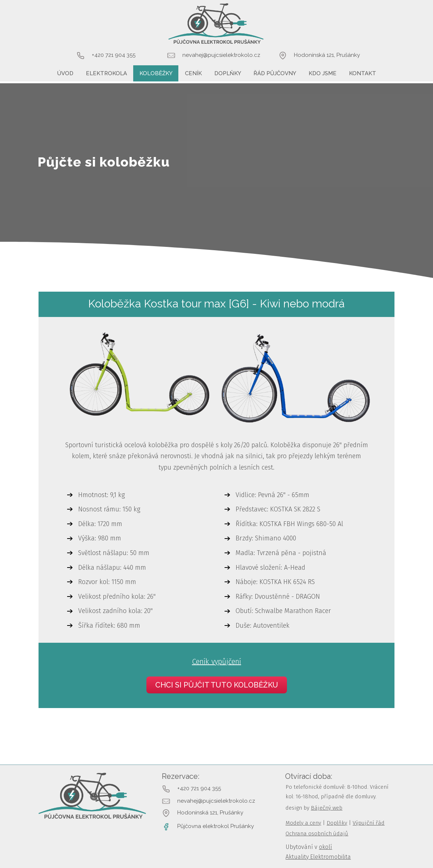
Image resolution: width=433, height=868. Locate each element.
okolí (325, 847)
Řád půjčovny (275, 73)
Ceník (193, 73)
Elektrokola (106, 73)
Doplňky (228, 73)
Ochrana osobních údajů (317, 834)
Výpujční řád (369, 823)
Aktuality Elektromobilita (318, 857)
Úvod (65, 73)
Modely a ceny (303, 823)
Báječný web (327, 808)
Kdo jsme (323, 73)
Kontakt (363, 73)
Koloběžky (156, 73)
